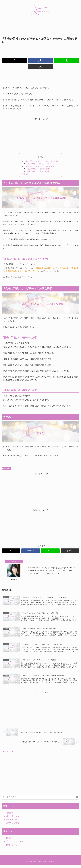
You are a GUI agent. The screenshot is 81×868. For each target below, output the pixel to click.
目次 (37, 157)
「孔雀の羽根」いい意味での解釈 (38, 169)
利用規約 (10, 841)
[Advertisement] (40, 29)
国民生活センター (13, 819)
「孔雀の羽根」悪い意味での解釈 (38, 172)
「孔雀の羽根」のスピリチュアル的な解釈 (39, 167)
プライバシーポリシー (15, 845)
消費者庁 (10, 816)
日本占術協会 (12, 823)
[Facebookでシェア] (40, 61)
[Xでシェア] (15, 61)
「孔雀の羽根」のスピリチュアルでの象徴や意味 (41, 161)
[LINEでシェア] (66, 61)
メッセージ (6, 469)
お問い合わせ (12, 848)
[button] (40, 66)
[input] (40, 800)
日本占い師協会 (13, 826)
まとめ (25, 175)
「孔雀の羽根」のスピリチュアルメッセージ (42, 164)
